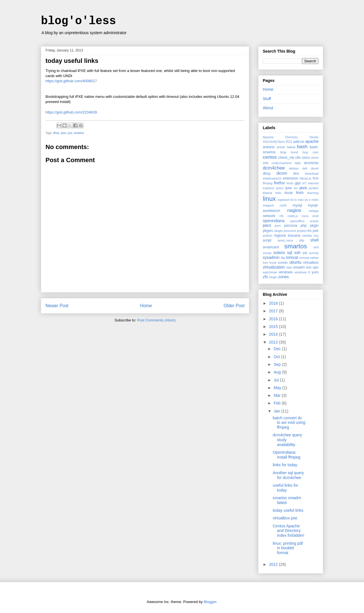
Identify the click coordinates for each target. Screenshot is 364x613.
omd (315, 216)
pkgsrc (268, 231)
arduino (269, 147)
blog (283, 152)
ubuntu (295, 262)
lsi (292, 200)
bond (294, 152)
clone (315, 158)
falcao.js (306, 178)
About (268, 108)
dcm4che (311, 163)
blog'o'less (78, 21)
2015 (274, 327)
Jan (277, 411)
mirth (283, 205)
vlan (289, 267)
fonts (290, 183)
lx (295, 200)
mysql (297, 205)
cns (266, 163)
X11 (289, 142)
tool (265, 263)
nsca (305, 216)
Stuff (267, 99)
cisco (306, 158)
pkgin (314, 226)
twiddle (283, 263)
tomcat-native (309, 258)
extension (290, 178)
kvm (300, 193)
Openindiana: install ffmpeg (287, 455)
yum (315, 272)
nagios (294, 210)
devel (315, 168)
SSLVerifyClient (274, 142)
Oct (277, 357)
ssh (297, 253)
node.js (293, 216)
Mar (278, 395)
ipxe (63, 133)
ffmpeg (268, 183)
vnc (309, 267)
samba (307, 236)
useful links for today (285, 488)
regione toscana (287, 236)
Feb (278, 403)
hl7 (304, 183)
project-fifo (304, 231)
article (281, 147)
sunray (314, 253)
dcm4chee (274, 168)
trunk (273, 263)
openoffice (297, 221)
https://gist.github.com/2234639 (71, 112)
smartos (79, 133)
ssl (305, 253)
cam (316, 152)
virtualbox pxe (285, 518)
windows (286, 272)
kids (278, 193)
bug (305, 152)
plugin (279, 231)
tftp (283, 258)
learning (313, 193)
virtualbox (311, 263)
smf (316, 247)
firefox (279, 183)
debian (294, 168)
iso (296, 188)
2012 (274, 564)
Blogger (210, 602)
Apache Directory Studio (291, 137)
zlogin (273, 277)
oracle (314, 221)
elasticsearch (272, 178)
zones (283, 277)
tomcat (292, 257)
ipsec (280, 188)
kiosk (289, 193)
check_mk (286, 158)
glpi (298, 183)
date (298, 163)
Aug (278, 372)
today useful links (288, 510)
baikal (291, 147)
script (267, 240)
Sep (278, 364)
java (303, 188)
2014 (274, 334)
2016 (274, 319)
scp (316, 236)
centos (270, 157)
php (304, 226)
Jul (277, 380)
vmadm (299, 267)
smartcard (271, 247)
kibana (267, 193)
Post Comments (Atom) (156, 320)
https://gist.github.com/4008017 (71, 81)
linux (269, 199)
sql (289, 253)
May (278, 388)
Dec (278, 349)
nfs (281, 216)
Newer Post (57, 306)
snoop (267, 253)
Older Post (234, 306)
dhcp (56, 133)
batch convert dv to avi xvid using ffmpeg (289, 423)
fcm (316, 178)
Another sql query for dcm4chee (288, 475)
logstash (284, 200)
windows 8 (302, 272)
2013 (274, 342)
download (312, 174)
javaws (314, 188)
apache (312, 141)
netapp (314, 211)
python (268, 236)
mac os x (304, 200)
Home (146, 306)
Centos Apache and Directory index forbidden (288, 531)
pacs (267, 225)
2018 (274, 303)
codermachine (282, 163)
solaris (279, 253)
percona (291, 226)
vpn (316, 267)
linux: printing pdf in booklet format (288, 548)
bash (302, 147)
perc (278, 226)
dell (305, 168)
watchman (270, 272)
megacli (268, 205)
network (269, 216)
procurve (290, 231)
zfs (265, 277)
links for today (285, 465)
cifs (298, 158)
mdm (315, 200)
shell (314, 240)
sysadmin (271, 257)
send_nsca (285, 240)
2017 (274, 311)
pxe (70, 133)
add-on (299, 142)
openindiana (274, 221)
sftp (302, 240)
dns (296, 174)
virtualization (274, 267)
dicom (282, 173)
